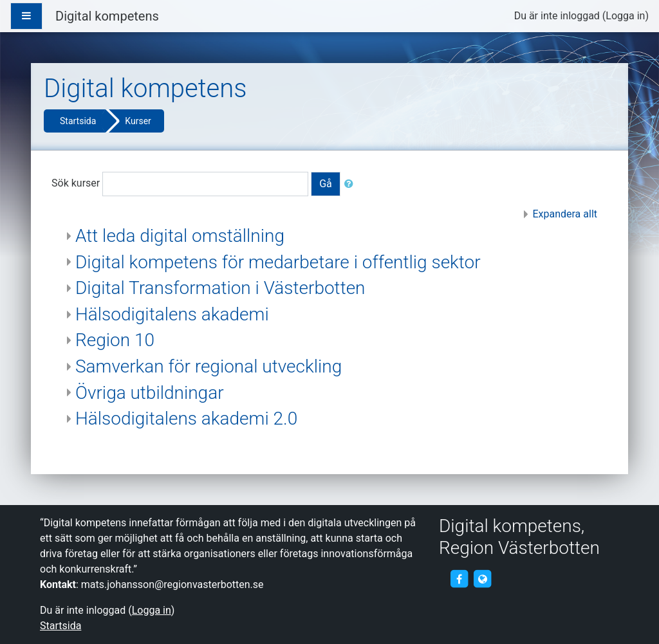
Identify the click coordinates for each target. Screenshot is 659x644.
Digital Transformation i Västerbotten (220, 288)
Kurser (138, 121)
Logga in (625, 16)
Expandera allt (565, 214)
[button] (351, 184)
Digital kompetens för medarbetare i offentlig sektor (278, 262)
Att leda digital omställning (180, 236)
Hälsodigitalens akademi (172, 314)
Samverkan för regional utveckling (209, 366)
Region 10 (115, 340)
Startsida (78, 121)
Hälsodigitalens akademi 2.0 (186, 419)
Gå (326, 184)
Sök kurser (76, 183)
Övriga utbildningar (150, 393)
